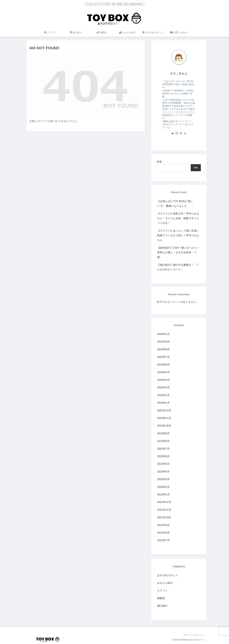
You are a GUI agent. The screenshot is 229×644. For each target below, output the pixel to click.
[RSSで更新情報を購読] (185, 133)
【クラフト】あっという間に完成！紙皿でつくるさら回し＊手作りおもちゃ (178, 235)
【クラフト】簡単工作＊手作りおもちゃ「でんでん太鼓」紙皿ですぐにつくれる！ (178, 218)
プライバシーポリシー (193, 635)
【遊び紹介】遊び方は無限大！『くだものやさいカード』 (178, 267)
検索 (159, 162)
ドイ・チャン (179, 73)
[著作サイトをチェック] (173, 133)
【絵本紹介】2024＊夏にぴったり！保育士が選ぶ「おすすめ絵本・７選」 (178, 253)
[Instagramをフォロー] (177, 133)
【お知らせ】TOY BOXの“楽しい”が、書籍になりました (175, 204)
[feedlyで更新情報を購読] (181, 133)
